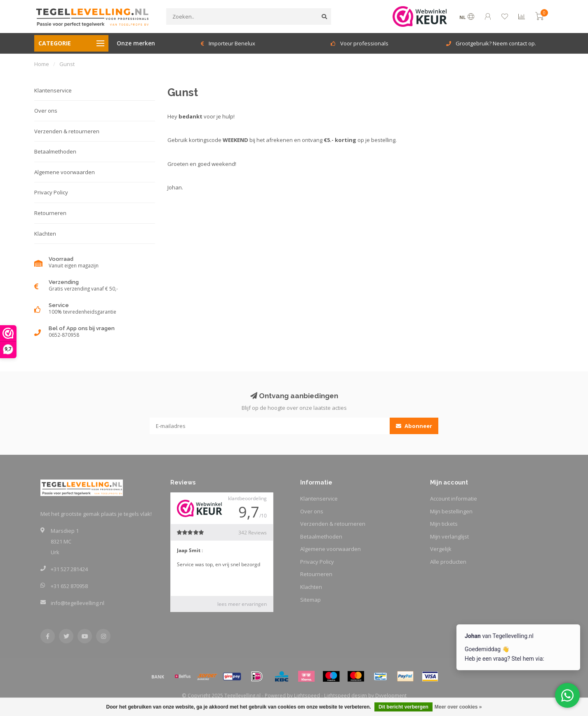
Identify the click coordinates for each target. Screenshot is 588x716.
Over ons (46, 111)
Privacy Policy (51, 192)
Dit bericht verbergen (403, 707)
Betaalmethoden (55, 151)
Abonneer (414, 426)
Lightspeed (307, 695)
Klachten (45, 234)
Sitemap (310, 600)
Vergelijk (441, 549)
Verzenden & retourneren (67, 131)
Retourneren (50, 213)
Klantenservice (53, 90)
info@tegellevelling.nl (78, 603)
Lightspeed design (346, 695)
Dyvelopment (391, 695)
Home (42, 64)
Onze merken (136, 43)
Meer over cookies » (458, 707)
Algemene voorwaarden (65, 172)
